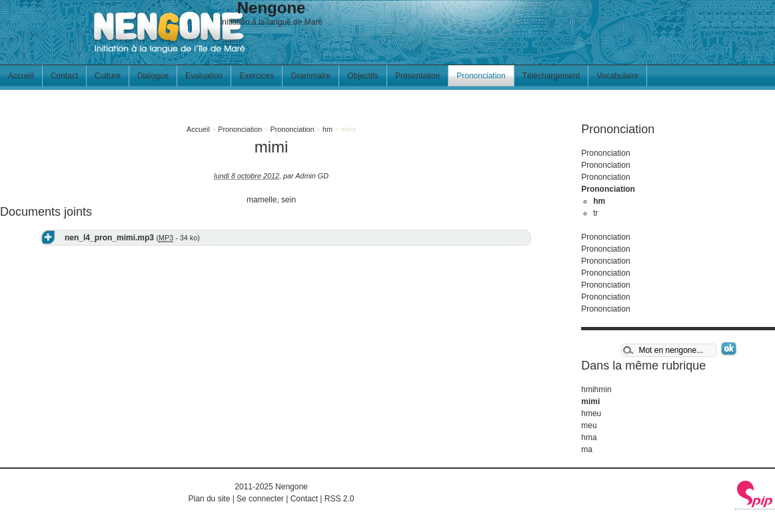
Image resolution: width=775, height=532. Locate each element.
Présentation (417, 76)
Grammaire (311, 76)
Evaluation (204, 76)
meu (589, 425)
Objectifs (363, 76)
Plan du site (210, 499)
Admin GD (312, 176)
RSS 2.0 (340, 499)
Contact (64, 76)
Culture (108, 76)
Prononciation (481, 76)
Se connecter (260, 499)
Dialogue (153, 76)
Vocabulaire (617, 76)
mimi (590, 401)
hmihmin (596, 390)
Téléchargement (551, 76)
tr (595, 213)
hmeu (591, 413)
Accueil (21, 76)
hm (328, 129)
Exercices (257, 76)
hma (589, 437)
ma (587, 449)
